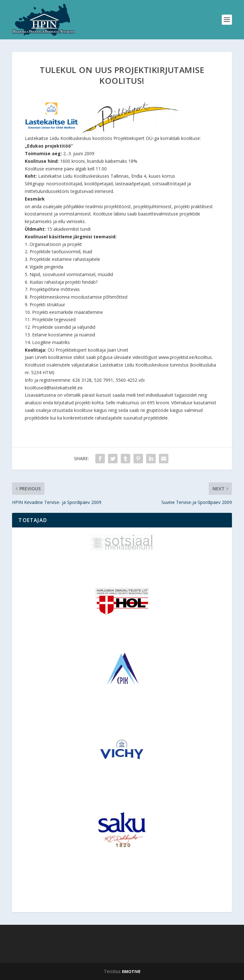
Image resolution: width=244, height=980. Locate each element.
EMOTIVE (131, 971)
